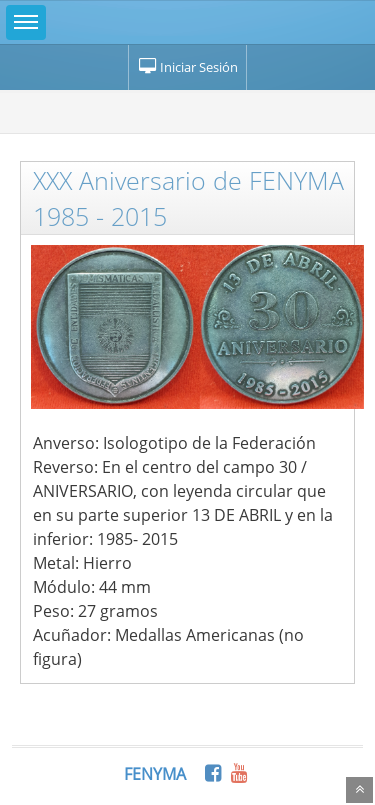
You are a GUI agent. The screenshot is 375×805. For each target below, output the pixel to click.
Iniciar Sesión (187, 67)
